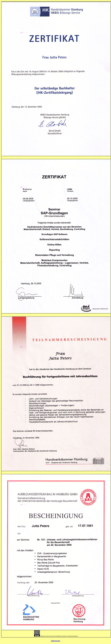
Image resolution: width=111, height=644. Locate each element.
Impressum (55, 641)
